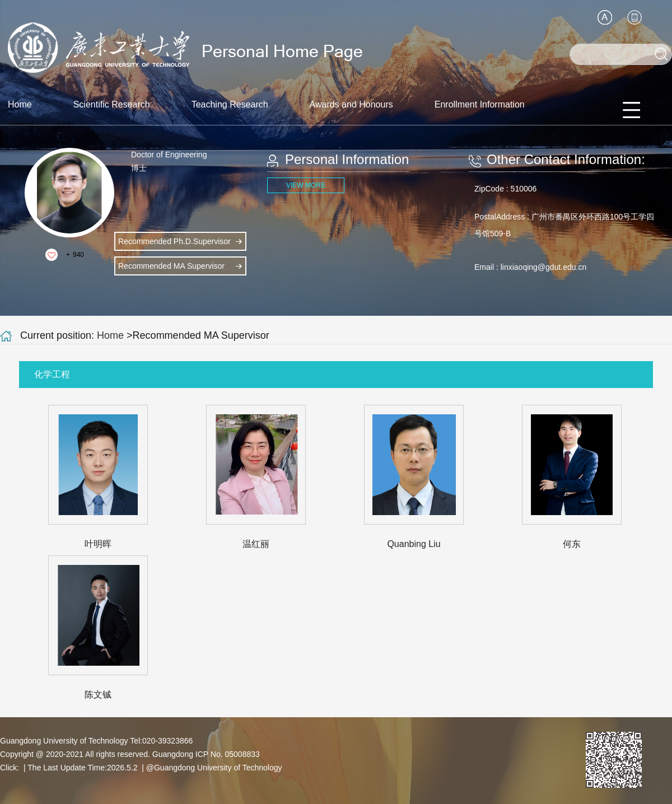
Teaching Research (230, 104)
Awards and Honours (351, 104)
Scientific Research (112, 104)
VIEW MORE (306, 185)
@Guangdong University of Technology (214, 768)
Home (20, 104)
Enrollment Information (480, 104)
